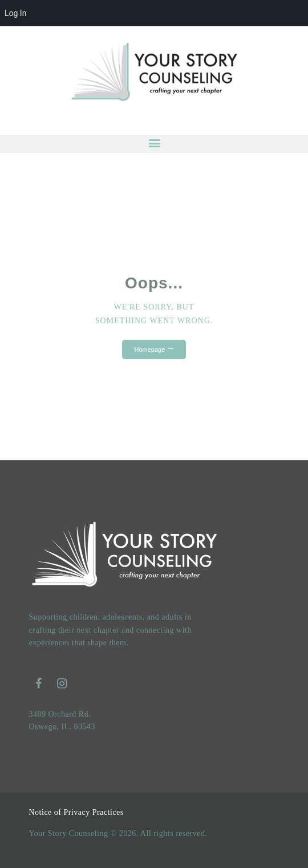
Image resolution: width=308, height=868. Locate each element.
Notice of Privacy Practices (76, 812)
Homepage (150, 349)
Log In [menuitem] (15, 13)
